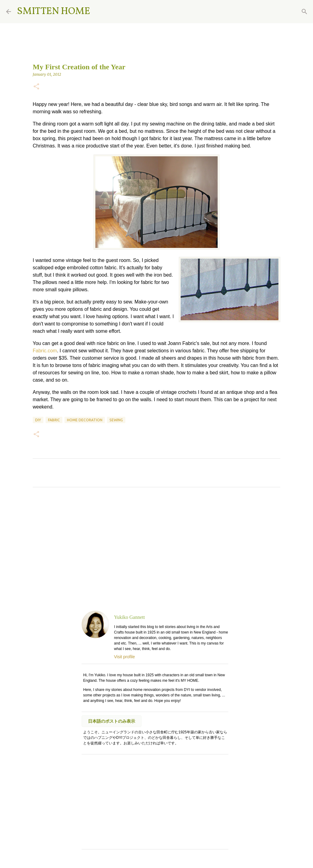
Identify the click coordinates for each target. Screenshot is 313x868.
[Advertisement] (156, 549)
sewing (116, 420)
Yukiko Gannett (129, 617)
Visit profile (124, 657)
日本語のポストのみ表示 (112, 721)
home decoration (85, 420)
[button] (36, 87)
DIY (38, 420)
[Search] (99, 12)
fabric (54, 420)
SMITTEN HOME (54, 12)
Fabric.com (45, 351)
